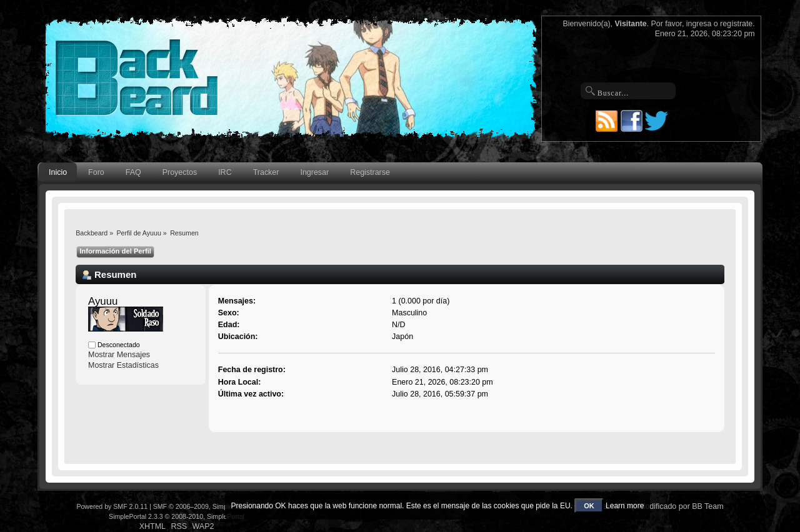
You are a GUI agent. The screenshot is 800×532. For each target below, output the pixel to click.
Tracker (266, 172)
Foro (96, 172)
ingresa (699, 24)
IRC (225, 172)
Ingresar (314, 172)
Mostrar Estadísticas (123, 365)
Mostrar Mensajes (119, 355)
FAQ (133, 172)
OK (589, 506)
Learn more (625, 506)
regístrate (736, 24)
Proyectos (180, 172)
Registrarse (370, 172)
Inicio (58, 172)
